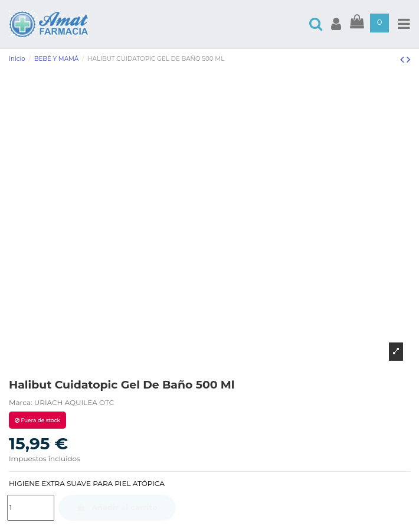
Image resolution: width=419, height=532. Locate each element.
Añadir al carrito (117, 507)
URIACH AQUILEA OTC (74, 402)
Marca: (21, 402)
